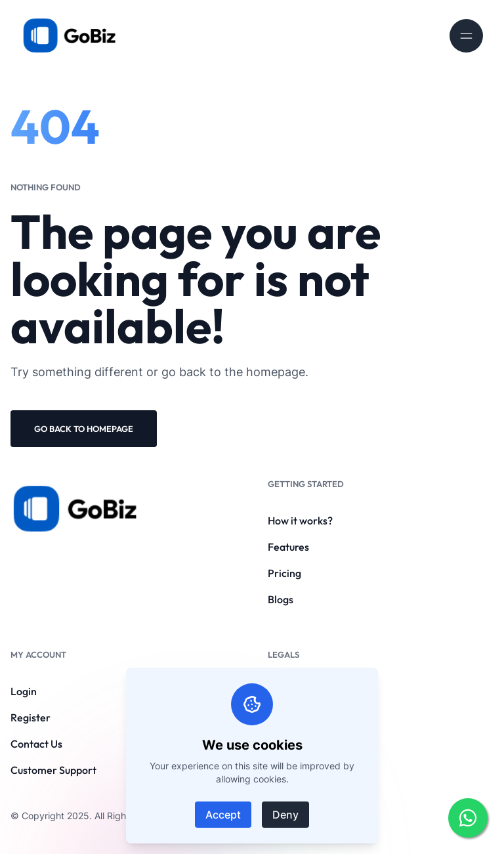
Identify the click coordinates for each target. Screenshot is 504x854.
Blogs (281, 599)
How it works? (300, 521)
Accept (223, 815)
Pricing (284, 573)
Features (288, 547)
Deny (285, 815)
